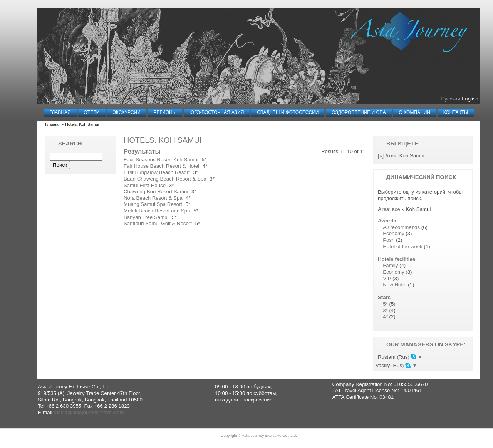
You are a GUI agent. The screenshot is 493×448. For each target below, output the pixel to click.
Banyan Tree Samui (146, 217)
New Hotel (395, 285)
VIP (387, 278)
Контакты (456, 112)
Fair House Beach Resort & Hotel (161, 166)
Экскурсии (127, 112)
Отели (91, 112)
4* (385, 317)
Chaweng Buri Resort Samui (156, 191)
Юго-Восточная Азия (217, 112)
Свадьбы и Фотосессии (288, 112)
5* (385, 304)
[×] (381, 156)
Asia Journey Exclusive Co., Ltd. (269, 436)
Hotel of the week (403, 247)
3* (385, 310)
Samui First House (145, 185)
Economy (393, 233)
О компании (415, 112)
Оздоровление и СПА (359, 112)
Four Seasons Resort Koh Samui (161, 160)
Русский (451, 99)
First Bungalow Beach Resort (157, 172)
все (396, 209)
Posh (389, 240)
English (470, 99)
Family (390, 265)
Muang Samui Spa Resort (153, 204)
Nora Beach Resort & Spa (153, 198)
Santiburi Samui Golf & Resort (158, 223)
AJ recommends (401, 227)
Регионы (165, 112)
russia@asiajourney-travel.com (89, 413)
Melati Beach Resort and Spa (157, 211)
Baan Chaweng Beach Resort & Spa (165, 179)
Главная (60, 112)
